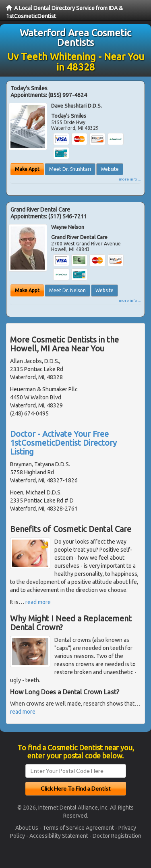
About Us (27, 828)
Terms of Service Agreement (78, 828)
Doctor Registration (117, 836)
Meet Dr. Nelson (67, 290)
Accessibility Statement (59, 836)
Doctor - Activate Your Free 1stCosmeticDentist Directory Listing (63, 443)
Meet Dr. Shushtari (70, 169)
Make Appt (27, 169)
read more (38, 602)
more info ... (130, 179)
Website (110, 169)
